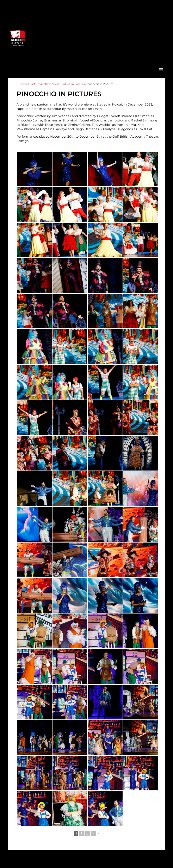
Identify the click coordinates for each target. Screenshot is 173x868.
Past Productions (40, 84)
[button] (161, 69)
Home (24, 84)
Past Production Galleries (69, 84)
